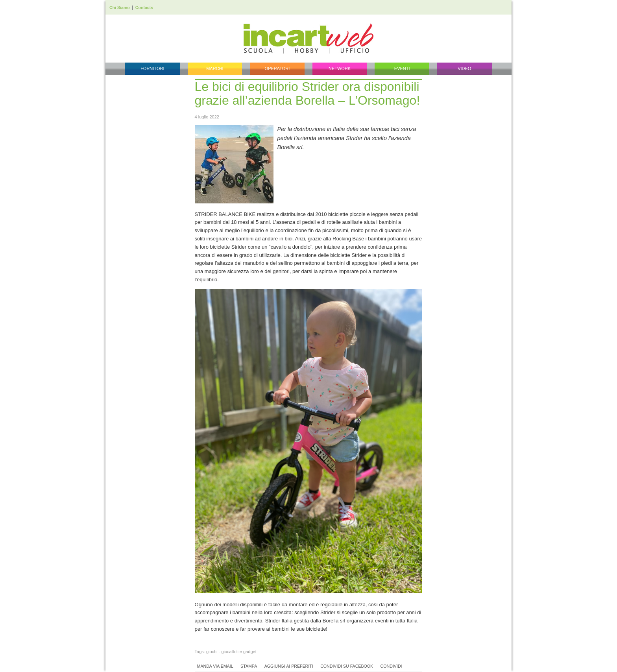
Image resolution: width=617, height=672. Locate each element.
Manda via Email (215, 666)
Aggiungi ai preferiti (289, 666)
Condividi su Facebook (347, 666)
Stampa (249, 666)
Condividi (391, 666)
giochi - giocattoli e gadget (231, 652)
